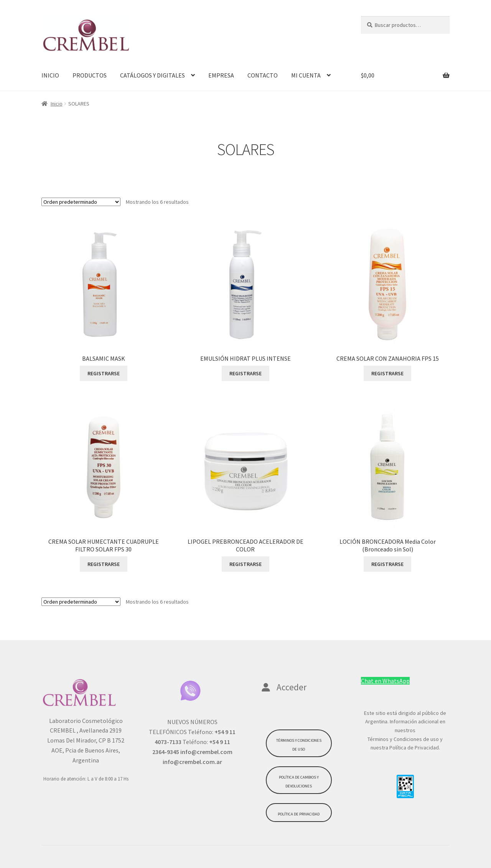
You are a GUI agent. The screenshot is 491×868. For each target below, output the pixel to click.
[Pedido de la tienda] (81, 202)
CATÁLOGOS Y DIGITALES (152, 75)
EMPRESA (221, 75)
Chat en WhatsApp (385, 681)
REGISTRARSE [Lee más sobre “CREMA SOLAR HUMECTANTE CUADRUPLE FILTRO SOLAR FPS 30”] (104, 564)
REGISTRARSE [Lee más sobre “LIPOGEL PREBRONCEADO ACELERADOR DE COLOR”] (245, 564)
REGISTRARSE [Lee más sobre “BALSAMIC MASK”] (104, 373)
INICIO (50, 75)
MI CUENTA (306, 75)
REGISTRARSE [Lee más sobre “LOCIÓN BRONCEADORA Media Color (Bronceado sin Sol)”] (387, 564)
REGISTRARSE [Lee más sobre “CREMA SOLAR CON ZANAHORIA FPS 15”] (387, 373)
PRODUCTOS (90, 75)
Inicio (57, 104)
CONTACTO (263, 75)
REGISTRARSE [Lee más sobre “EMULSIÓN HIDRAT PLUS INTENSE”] (245, 373)
